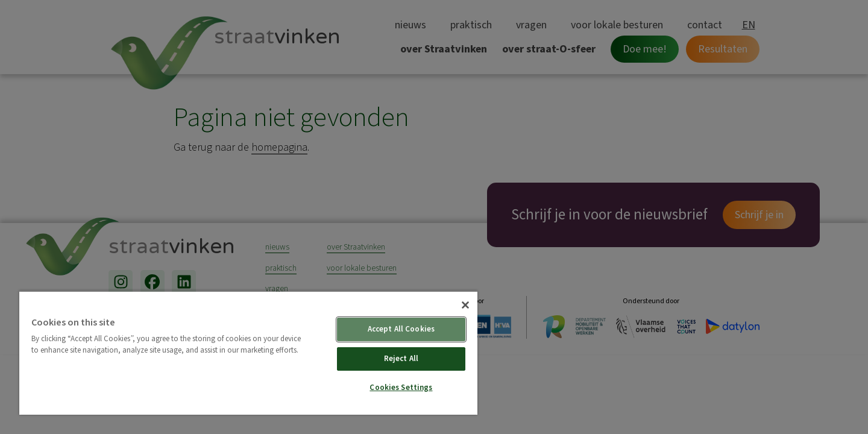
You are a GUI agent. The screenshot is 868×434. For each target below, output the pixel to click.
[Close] (465, 305)
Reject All (401, 359)
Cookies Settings (401, 388)
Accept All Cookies (401, 329)
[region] (248, 353)
